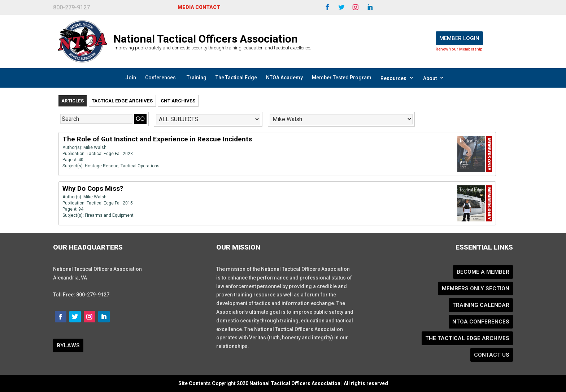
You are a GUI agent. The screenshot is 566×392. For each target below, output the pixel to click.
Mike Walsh (95, 147)
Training (197, 78)
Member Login (459, 38)
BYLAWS (68, 345)
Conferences (160, 78)
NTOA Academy (284, 78)
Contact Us (492, 355)
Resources (397, 78)
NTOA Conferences (481, 322)
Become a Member (483, 272)
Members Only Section (476, 289)
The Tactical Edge (236, 78)
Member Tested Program (342, 78)
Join (131, 78)
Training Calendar (481, 305)
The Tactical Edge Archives (467, 338)
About (434, 78)
